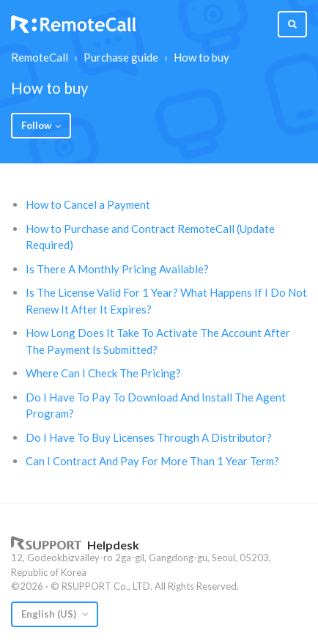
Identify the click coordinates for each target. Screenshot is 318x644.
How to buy (201, 57)
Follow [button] (36, 125)
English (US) (50, 614)
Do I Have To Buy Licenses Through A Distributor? (149, 437)
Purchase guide (121, 57)
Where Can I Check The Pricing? (103, 373)
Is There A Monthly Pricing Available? (117, 269)
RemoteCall (40, 57)
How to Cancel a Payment (88, 204)
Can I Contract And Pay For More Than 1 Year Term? (152, 461)
